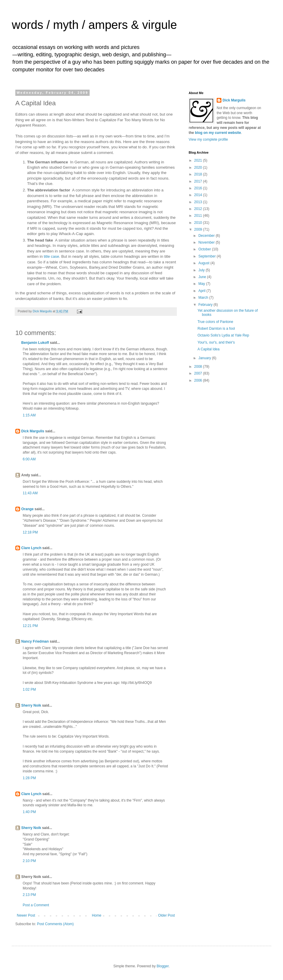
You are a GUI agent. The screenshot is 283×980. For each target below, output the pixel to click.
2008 (199, 367)
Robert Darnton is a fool (216, 329)
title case (51, 256)
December (207, 236)
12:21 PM (30, 626)
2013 (199, 202)
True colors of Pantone (215, 322)
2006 (199, 380)
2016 (199, 188)
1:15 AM (29, 415)
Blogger (163, 966)
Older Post (166, 915)
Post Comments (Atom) (55, 924)
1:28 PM (29, 778)
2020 (199, 168)
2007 (199, 373)
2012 (199, 209)
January (205, 358)
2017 (199, 181)
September (208, 256)
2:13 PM (29, 895)
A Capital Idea (209, 349)
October (205, 249)
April (202, 291)
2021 (199, 160)
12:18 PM (30, 532)
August (204, 263)
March (204, 298)
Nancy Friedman (35, 641)
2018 (199, 174)
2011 (199, 216)
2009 (199, 229)
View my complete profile (208, 139)
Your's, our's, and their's (216, 342)
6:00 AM (29, 459)
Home (97, 915)
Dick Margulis (33, 431)
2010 (199, 223)
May (202, 284)
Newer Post (26, 915)
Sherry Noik (31, 705)
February (206, 305)
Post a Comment (36, 905)
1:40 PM (29, 812)
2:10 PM (29, 861)
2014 (199, 195)
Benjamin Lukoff (35, 343)
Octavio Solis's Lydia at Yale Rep (223, 335)
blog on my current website (218, 133)
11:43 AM (30, 493)
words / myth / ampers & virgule (94, 25)
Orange (27, 509)
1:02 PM (29, 690)
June (203, 277)
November (207, 242)
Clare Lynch (31, 548)
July (202, 270)
